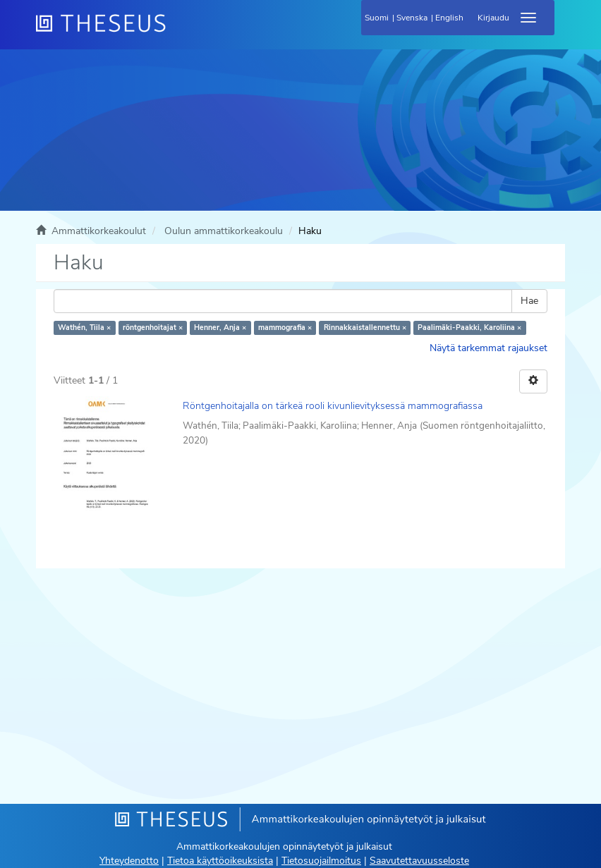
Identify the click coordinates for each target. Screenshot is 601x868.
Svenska (412, 18)
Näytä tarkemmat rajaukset (488, 348)
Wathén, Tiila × (84, 328)
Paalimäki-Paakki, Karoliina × (469, 328)
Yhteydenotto (129, 861)
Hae (529, 301)
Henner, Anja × (220, 328)
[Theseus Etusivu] (177, 32)
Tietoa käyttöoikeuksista (220, 861)
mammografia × (285, 328)
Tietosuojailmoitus (321, 861)
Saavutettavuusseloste (419, 861)
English (449, 18)
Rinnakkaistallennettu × (365, 328)
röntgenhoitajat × (153, 328)
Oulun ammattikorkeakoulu (224, 231)
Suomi (377, 18)
